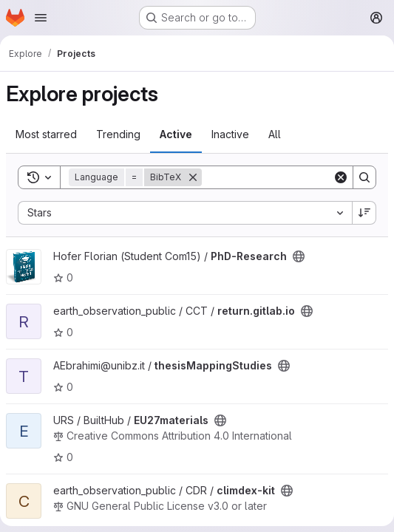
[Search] (293, 177)
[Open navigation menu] (41, 18)
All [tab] (275, 134)
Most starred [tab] (46, 134)
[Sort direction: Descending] (364, 213)
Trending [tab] (118, 134)
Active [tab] (176, 134)
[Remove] (193, 177)
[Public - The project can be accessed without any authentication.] (299, 256)
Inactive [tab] (230, 134)
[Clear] (341, 177)
